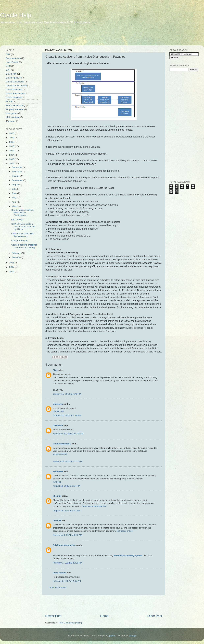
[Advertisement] (63, 37)
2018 (12, 142)
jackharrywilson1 (62, 444)
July (14, 189)
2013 (12, 159)
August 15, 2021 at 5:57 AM (66, 511)
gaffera (112, 636)
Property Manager (15, 109)
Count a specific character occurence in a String (24, 246)
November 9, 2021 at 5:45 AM (67, 535)
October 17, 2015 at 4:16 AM (67, 415)
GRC (8, 66)
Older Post (155, 616)
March (15, 206)
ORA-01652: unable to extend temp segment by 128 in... (23, 227)
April (14, 202)
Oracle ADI (11, 74)
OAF (8, 70)
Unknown (58, 404)
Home (104, 616)
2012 (12, 164)
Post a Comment (58, 587)
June (15, 193)
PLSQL (9, 101)
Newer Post (53, 616)
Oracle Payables (14, 90)
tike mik (57, 496)
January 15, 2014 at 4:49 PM (67, 394)
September (18, 180)
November (17, 172)
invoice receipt (60, 454)
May (14, 198)
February (17, 253)
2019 (12, 138)
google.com (59, 411)
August (16, 185)
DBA (8, 54)
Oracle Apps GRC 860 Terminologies (22, 235)
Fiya (55, 370)
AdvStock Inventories (64, 545)
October (16, 176)
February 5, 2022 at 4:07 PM (67, 581)
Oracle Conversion (15, 82)
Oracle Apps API (14, 78)
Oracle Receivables (15, 94)
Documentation (13, 58)
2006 (12, 271)
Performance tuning (15, 105)
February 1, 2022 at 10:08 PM (67, 563)
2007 (12, 267)
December (17, 167)
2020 (12, 133)
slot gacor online (125, 531)
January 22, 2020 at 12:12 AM (67, 461)
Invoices (57, 482)
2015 (12, 151)
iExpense (10, 121)
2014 (12, 155)
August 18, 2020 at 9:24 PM (66, 486)
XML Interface (13, 117)
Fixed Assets (12, 62)
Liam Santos (59, 573)
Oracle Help (16, 15)
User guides (12, 113)
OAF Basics (17, 220)
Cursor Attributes (20, 241)
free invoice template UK (94, 506)
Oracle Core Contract (16, 86)
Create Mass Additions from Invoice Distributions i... (22, 213)
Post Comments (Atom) (70, 623)
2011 (12, 263)
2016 (12, 146)
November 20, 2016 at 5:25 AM (68, 434)
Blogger (133, 636)
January (16, 257)
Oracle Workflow (14, 97)
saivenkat (58, 471)
